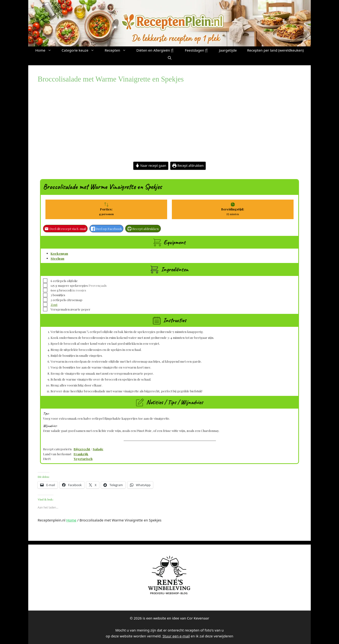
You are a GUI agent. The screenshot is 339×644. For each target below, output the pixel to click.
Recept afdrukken (188, 166)
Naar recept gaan (151, 166)
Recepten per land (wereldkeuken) (275, 50)
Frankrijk (81, 454)
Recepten (118, 50)
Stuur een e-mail (176, 636)
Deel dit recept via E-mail (65, 229)
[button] (170, 58)
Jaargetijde (228, 50)
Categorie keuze (81, 50)
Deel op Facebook (107, 229)
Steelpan (57, 258)
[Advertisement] (169, 126)
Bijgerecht (82, 449)
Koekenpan (59, 253)
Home (46, 50)
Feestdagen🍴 (197, 50)
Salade (98, 449)
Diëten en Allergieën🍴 (155, 50)
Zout (54, 304)
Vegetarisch (83, 459)
